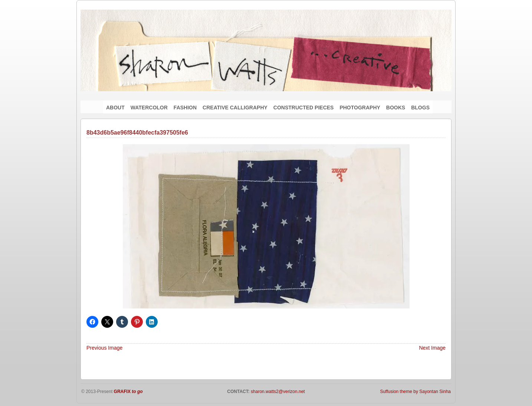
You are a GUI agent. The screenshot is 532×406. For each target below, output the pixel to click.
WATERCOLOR (149, 108)
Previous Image (104, 348)
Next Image (432, 348)
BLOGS (420, 108)
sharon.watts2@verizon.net (277, 392)
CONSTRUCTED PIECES (304, 108)
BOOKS (396, 108)
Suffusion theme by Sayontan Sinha (415, 392)
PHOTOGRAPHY (360, 108)
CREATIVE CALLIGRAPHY (235, 108)
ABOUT (115, 108)
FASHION (185, 108)
